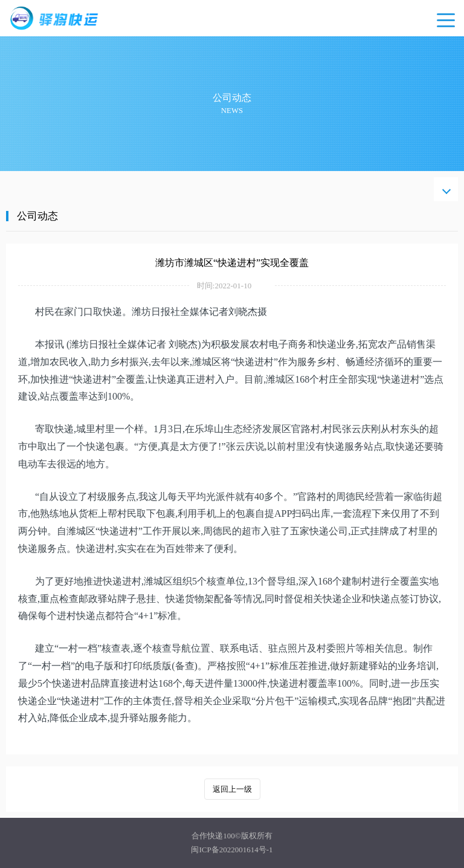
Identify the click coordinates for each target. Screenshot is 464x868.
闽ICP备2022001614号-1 (232, 850)
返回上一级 (232, 789)
